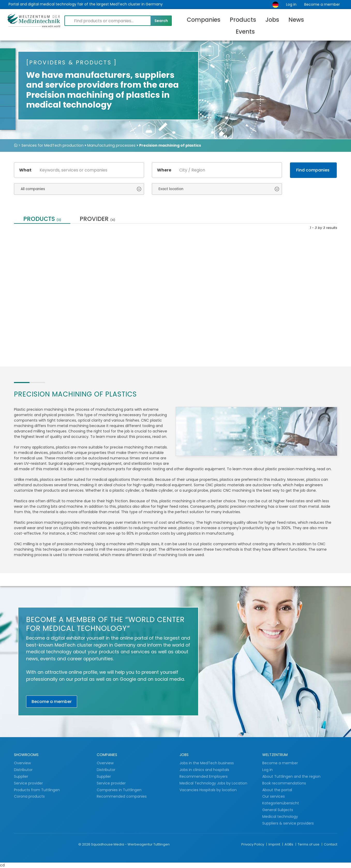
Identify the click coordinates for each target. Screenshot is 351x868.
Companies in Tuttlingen (119, 790)
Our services (198, 288)
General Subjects (278, 810)
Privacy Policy (253, 844)
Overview (22, 763)
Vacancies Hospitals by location (208, 790)
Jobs (272, 20)
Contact (331, 844)
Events (245, 32)
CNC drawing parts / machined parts (124, 290)
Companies (204, 20)
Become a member (322, 4)
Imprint (275, 844)
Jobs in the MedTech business (207, 763)
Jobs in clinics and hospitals (204, 770)
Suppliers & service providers (288, 823)
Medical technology (280, 817)
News (296, 20)
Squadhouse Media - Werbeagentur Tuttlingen (130, 844)
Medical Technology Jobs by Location (213, 783)
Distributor (24, 770)
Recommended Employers (204, 776)
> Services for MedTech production (51, 145)
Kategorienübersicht (281, 803)
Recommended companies (122, 796)
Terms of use (309, 844)
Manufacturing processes (111, 145)
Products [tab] (42, 219)
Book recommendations (284, 783)
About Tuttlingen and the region (291, 776)
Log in (291, 4)
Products (243, 20)
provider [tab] (97, 219)
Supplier (22, 776)
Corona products (29, 796)
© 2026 (84, 844)
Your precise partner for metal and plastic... (45, 290)
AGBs (289, 844)
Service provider (29, 783)
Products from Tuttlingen (37, 790)
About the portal (277, 790)
